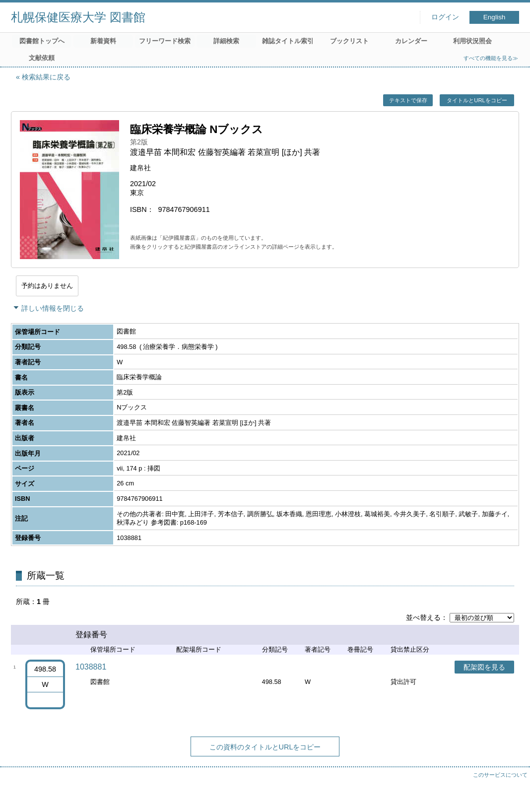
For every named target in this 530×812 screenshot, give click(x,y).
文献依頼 (42, 58)
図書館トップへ (42, 41)
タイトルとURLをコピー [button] (477, 100)
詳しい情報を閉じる (53, 308)
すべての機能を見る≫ (491, 58)
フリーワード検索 (165, 41)
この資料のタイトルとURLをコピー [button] (265, 747)
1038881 (91, 667)
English (495, 17)
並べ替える (423, 617)
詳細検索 (226, 41)
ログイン (445, 17)
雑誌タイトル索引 (288, 41)
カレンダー (411, 41)
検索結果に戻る (46, 77)
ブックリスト (349, 41)
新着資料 (103, 41)
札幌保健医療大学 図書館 (78, 17)
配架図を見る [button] (484, 667)
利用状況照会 (472, 41)
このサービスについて (500, 775)
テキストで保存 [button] (408, 100)
